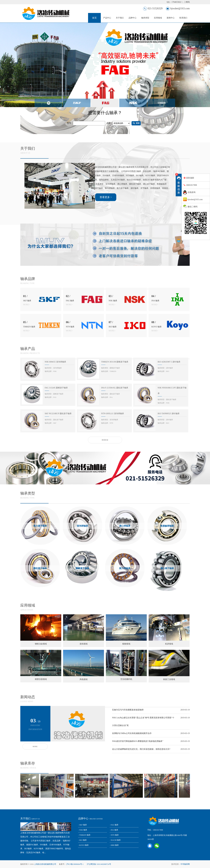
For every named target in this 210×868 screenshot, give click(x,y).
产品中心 (107, 18)
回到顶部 (190, 178)
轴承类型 (145, 18)
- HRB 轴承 (114, 845)
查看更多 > (106, 436)
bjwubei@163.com (178, 8)
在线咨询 (192, 192)
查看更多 (105, 679)
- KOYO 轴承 (83, 845)
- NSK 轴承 (83, 830)
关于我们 (120, 18)
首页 (94, 18)
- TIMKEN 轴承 (84, 835)
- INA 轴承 (114, 830)
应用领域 (158, 18)
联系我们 (183, 18)
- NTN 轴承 (114, 835)
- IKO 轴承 (82, 840)
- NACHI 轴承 (115, 840)
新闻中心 (171, 18)
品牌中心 (133, 18)
